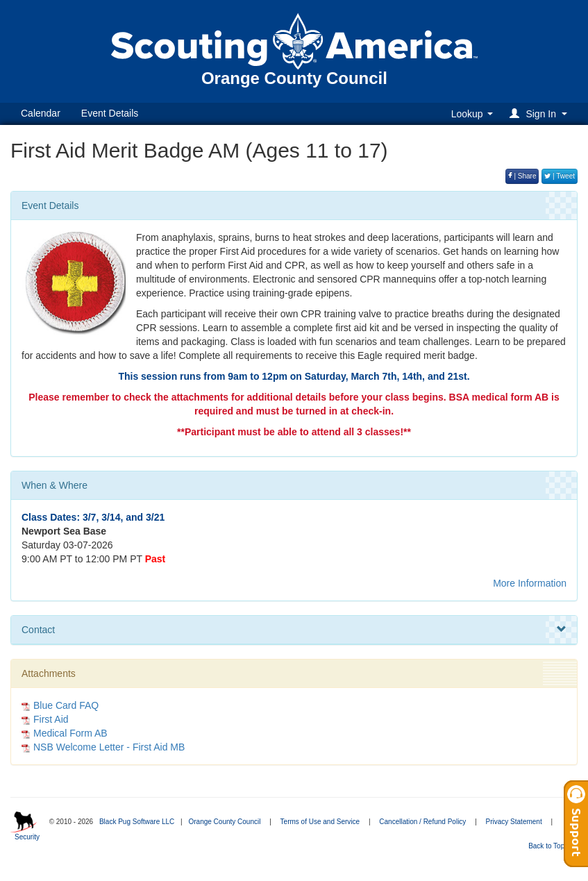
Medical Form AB (70, 733)
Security (27, 837)
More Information (530, 583)
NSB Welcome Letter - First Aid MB (109, 747)
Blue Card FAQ (66, 705)
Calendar (41, 113)
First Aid (51, 719)
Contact (294, 630)
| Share (522, 176)
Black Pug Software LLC (137, 822)
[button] (540, 114)
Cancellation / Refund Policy (422, 822)
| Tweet (560, 176)
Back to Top (551, 846)
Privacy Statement (514, 822)
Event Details (110, 113)
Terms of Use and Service (320, 822)
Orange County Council (224, 822)
